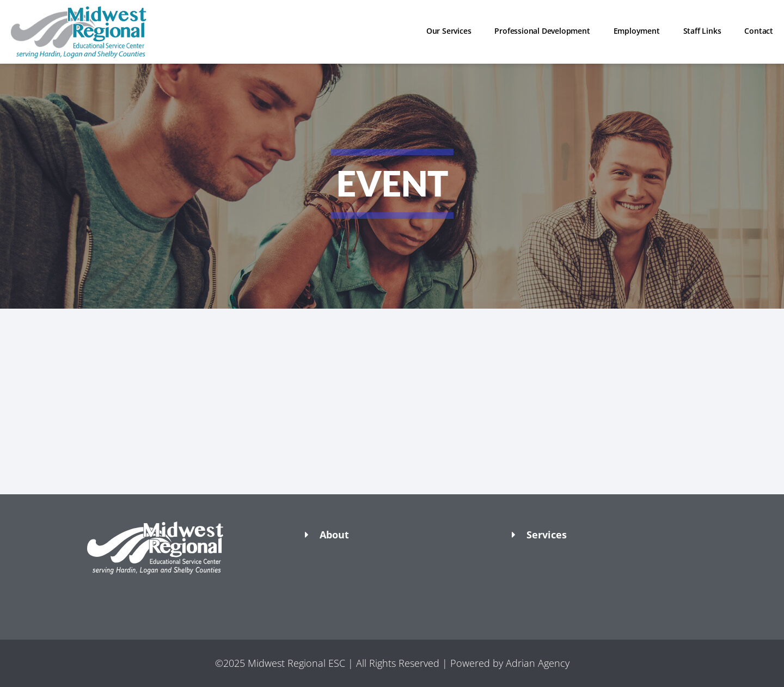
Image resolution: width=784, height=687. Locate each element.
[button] (185, 593)
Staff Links (702, 31)
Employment (637, 31)
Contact (759, 31)
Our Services (449, 31)
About (334, 535)
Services (547, 535)
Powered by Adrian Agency (510, 663)
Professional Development (542, 31)
